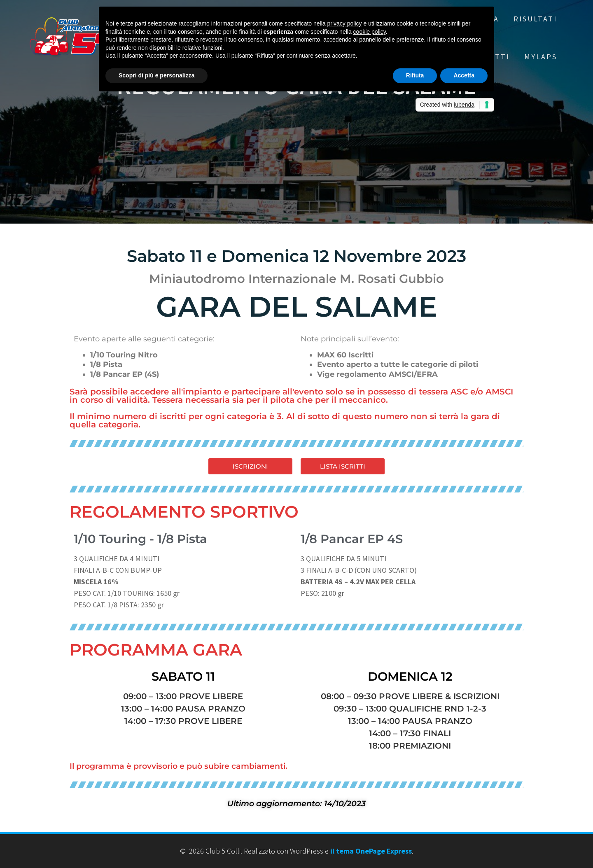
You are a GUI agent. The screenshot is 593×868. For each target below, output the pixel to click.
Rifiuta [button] (415, 75)
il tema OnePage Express (371, 851)
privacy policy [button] (345, 23)
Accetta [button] (464, 75)
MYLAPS (541, 57)
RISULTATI (535, 19)
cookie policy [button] (370, 32)
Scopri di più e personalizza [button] (156, 75)
